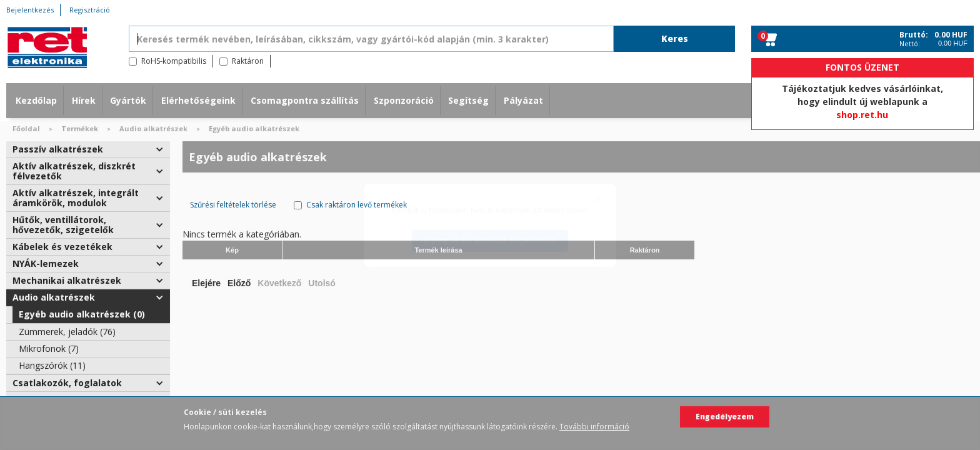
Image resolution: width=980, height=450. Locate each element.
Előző (239, 283)
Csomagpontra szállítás (305, 100)
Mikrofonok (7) (49, 348)
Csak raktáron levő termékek (357, 205)
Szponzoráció (404, 100)
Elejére (206, 283)
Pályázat (523, 100)
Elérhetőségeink (198, 100)
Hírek (84, 100)
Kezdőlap (36, 100)
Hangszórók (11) (52, 365)
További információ (594, 427)
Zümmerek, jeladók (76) (67, 332)
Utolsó (322, 283)
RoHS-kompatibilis (174, 61)
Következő (279, 283)
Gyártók (128, 100)
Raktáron (248, 61)
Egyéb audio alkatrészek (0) (82, 314)
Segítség (468, 100)
